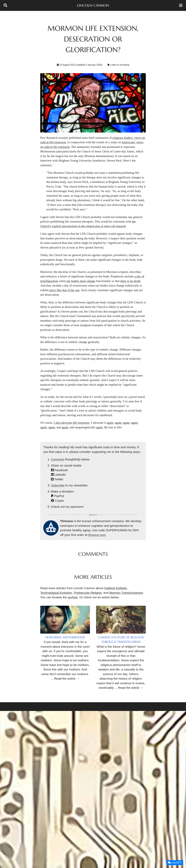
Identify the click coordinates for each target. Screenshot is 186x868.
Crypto (57, 501)
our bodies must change (81, 281)
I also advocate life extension (72, 423)
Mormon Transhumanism (126, 593)
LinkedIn (58, 475)
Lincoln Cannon (93, 5)
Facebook (59, 470)
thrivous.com (97, 535)
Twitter (57, 479)
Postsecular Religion (88, 593)
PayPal (57, 496)
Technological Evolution (56, 593)
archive (73, 597)
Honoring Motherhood (65, 637)
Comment (58, 459)
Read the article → (67, 679)
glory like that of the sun (65, 290)
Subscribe (58, 485)
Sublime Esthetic (116, 588)
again (110, 423)
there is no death (130, 281)
